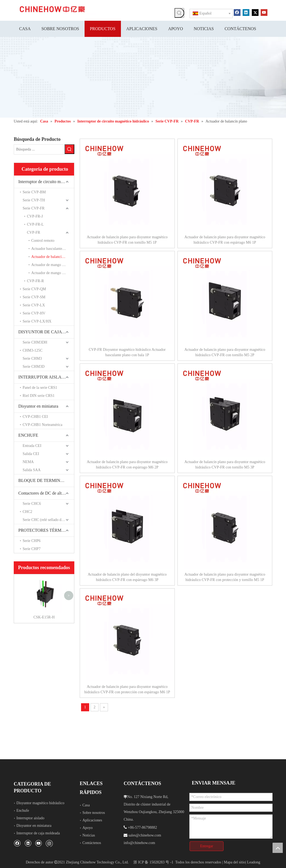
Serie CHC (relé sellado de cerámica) (48, 520)
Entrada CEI (32, 446)
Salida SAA (32, 470)
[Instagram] (49, 843)
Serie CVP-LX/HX (37, 321)
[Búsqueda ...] (39, 149)
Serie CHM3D (34, 367)
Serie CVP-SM (34, 297)
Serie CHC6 (32, 504)
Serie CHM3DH (35, 342)
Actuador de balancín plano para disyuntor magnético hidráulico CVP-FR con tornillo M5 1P (127, 240)
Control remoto (43, 241)
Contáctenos (92, 843)
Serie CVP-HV (34, 313)
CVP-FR (34, 232)
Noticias (89, 835)
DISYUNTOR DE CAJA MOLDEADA (46, 332)
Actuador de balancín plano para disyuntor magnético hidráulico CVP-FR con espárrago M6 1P (225, 240)
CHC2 (27, 512)
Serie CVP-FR (34, 208)
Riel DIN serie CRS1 (39, 396)
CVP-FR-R (35, 281)
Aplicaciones (92, 820)
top (278, 848)
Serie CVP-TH (34, 200)
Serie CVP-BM (34, 192)
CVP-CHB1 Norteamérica (42, 425)
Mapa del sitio (235, 862)
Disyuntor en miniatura (38, 406)
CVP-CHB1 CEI (35, 417)
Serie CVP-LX (34, 305)
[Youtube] (264, 12)
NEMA (28, 462)
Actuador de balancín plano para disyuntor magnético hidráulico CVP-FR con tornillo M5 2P (225, 352)
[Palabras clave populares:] (179, 13)
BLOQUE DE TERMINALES (45, 480)
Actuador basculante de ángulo (53, 249)
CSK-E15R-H (44, 617)
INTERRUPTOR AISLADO (43, 377)
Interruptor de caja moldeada (38, 833)
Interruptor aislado (30, 818)
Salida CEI (31, 454)
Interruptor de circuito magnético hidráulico (46, 182)
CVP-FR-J (35, 216)
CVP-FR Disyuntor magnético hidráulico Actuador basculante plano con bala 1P (127, 352)
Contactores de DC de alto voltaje (46, 493)
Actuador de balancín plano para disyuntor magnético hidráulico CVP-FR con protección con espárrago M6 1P (127, 689)
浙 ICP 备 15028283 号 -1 (153, 862)
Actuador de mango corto (50, 265)
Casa (86, 805)
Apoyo (88, 828)
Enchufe (23, 811)
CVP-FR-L (35, 224)
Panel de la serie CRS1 (40, 388)
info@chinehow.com (139, 843)
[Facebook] (237, 12)
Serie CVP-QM (34, 289)
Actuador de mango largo (50, 273)
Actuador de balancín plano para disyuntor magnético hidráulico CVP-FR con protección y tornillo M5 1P (225, 577)
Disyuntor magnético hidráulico (40, 803)
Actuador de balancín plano (52, 257)
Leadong (254, 862)
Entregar (207, 846)
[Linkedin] (246, 12)
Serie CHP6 (32, 541)
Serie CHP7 (32, 549)
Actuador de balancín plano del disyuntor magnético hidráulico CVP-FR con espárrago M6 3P (127, 577)
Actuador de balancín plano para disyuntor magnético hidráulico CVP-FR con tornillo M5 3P (225, 465)
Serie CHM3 (32, 358)
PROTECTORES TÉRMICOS (45, 530)
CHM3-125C (33, 350)
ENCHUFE (28, 435)
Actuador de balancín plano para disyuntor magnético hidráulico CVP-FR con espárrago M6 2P (127, 465)
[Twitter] (255, 12)
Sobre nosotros (94, 813)
